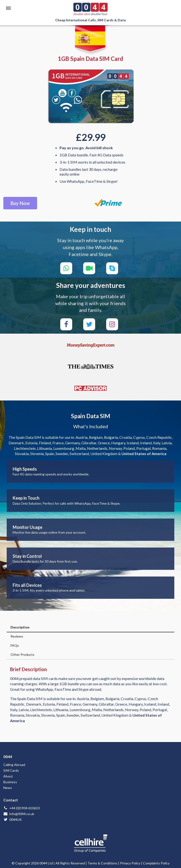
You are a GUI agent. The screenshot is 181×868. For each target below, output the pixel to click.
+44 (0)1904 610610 (22, 808)
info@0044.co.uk (19, 814)
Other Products (22, 654)
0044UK (13, 819)
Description (20, 627)
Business (10, 782)
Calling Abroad (14, 765)
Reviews (17, 636)
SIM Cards (11, 770)
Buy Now (20, 203)
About (8, 776)
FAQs (15, 645)
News (8, 788)
